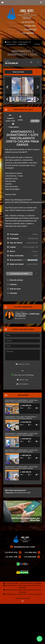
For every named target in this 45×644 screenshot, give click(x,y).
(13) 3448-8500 (28, 33)
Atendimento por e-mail (22, 547)
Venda (15, 42)
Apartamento (11, 44)
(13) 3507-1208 (31, 30)
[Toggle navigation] (41, 3)
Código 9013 (22, 44)
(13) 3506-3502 (30, 26)
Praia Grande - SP (25, 42)
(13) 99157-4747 (28, 22)
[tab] (18, 72)
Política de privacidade (22, 598)
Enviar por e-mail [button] (23, 364)
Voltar (37, 44)
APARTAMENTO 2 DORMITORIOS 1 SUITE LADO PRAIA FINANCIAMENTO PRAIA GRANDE (21, 401)
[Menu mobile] (2, 3)
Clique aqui (9, 492)
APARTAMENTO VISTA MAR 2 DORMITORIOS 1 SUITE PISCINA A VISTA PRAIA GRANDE (21, 418)
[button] (8, 87)
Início (8, 42)
